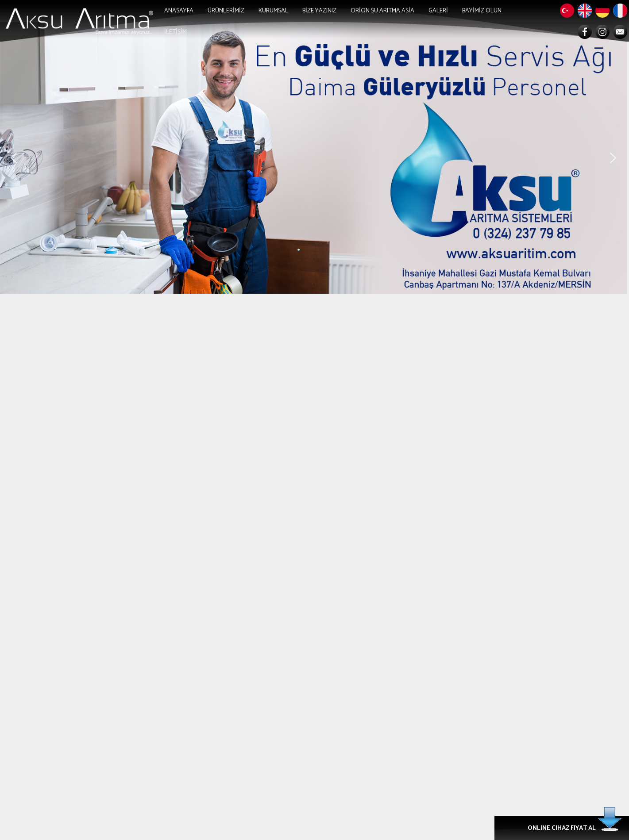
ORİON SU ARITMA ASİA (382, 11)
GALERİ (438, 11)
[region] (314, 158)
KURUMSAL (273, 11)
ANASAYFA (179, 11)
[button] (14, 158)
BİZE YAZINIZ (319, 11)
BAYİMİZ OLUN (482, 11)
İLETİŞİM (176, 32)
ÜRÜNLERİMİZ (226, 11)
